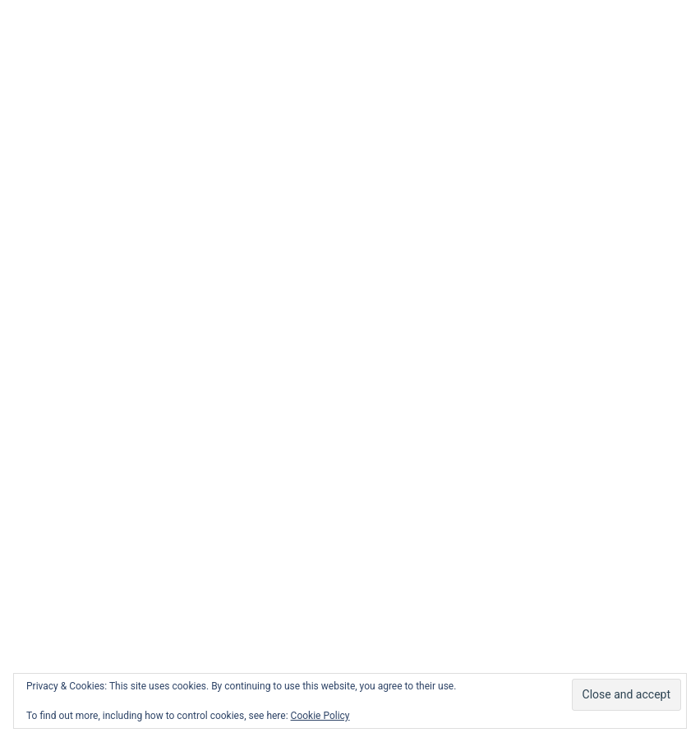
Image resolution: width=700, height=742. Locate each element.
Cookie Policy (320, 716)
